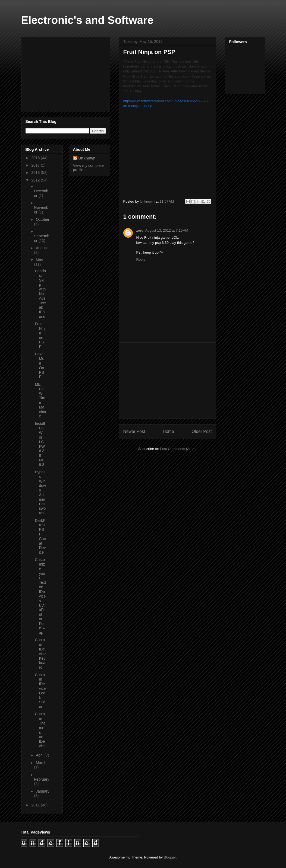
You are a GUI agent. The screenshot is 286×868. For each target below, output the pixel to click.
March (41, 763)
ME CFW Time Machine (40, 400)
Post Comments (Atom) (178, 449)
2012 (36, 180)
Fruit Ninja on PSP (40, 335)
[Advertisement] (168, 381)
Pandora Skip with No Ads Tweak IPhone (40, 294)
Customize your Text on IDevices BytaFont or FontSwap (40, 596)
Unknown (87, 158)
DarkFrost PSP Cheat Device (40, 537)
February (42, 779)
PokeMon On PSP (39, 365)
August (42, 248)
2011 (36, 805)
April (40, 755)
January (43, 791)
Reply (141, 259)
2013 (36, 173)
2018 (36, 158)
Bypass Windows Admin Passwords (40, 492)
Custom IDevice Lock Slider (40, 691)
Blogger (170, 857)
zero (140, 230)
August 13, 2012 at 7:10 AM (167, 230)
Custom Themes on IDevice (40, 730)
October (43, 219)
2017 (36, 165)
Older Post (202, 431)
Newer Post (134, 431)
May (39, 260)
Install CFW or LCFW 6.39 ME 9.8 (40, 444)
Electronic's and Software (87, 20)
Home (168, 431)
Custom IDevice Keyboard (40, 654)
